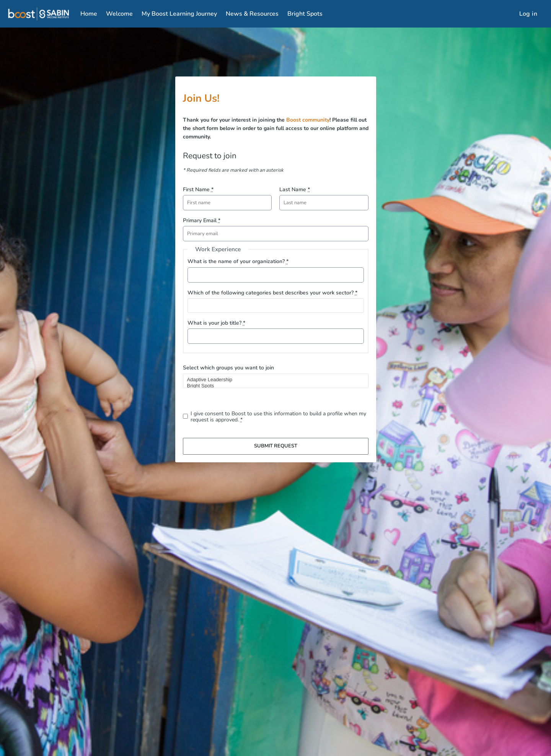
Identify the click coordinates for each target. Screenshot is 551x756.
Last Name (295, 189)
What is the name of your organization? (238, 261)
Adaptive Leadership (272, 380)
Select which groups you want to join (228, 368)
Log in (528, 14)
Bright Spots (272, 386)
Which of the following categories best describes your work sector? (272, 293)
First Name (198, 189)
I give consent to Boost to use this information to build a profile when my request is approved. (278, 417)
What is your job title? (216, 323)
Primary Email (202, 220)
